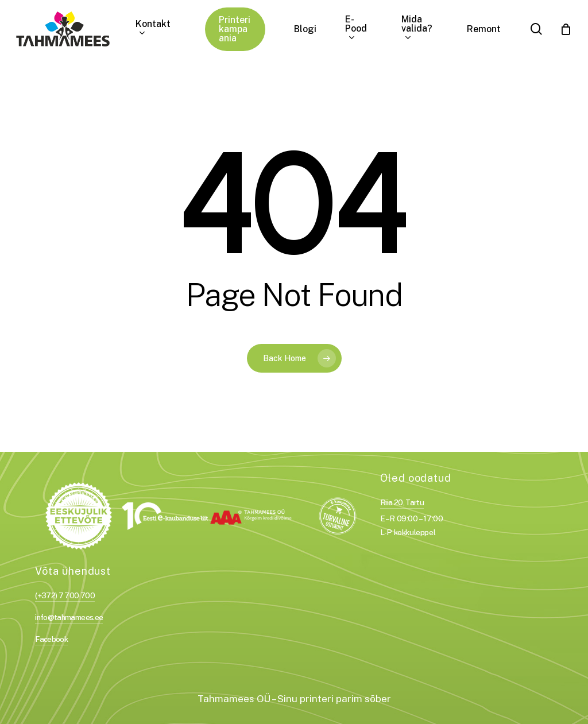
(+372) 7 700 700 (65, 595)
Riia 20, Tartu (402, 502)
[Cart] (566, 29)
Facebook (51, 639)
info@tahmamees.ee (69, 617)
